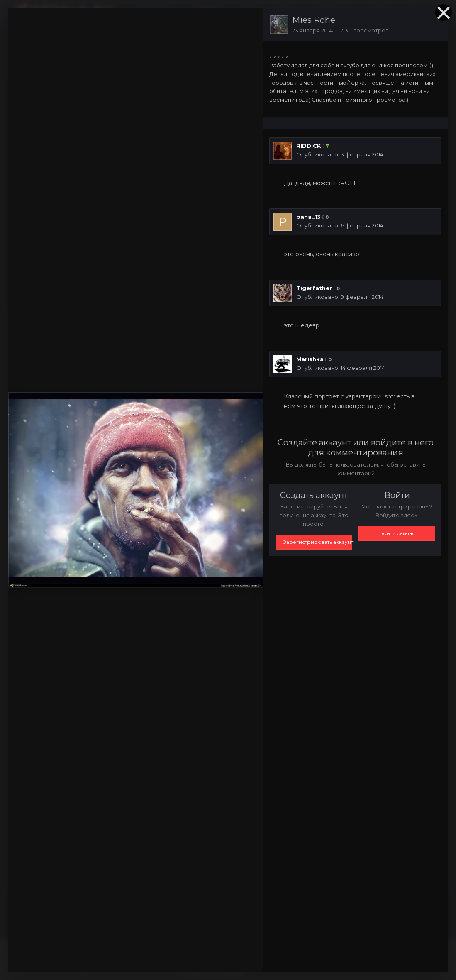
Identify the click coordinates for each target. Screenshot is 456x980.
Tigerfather (314, 288)
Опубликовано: (340, 154)
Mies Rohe (314, 20)
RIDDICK (309, 146)
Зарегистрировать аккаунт (318, 542)
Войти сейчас (397, 533)
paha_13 (308, 217)
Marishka (310, 359)
